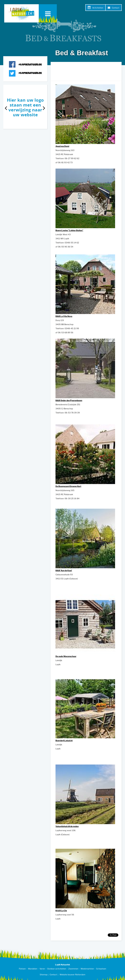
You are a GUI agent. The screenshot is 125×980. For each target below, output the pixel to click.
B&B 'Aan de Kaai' (64, 570)
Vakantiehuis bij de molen (67, 826)
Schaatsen (101, 969)
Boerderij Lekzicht (64, 740)
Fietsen (22, 969)
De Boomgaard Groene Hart (68, 486)
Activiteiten (98, 8)
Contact (116, 8)
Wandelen (33, 969)
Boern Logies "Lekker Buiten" (69, 230)
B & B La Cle (61, 911)
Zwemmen (73, 969)
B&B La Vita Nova (64, 316)
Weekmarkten (87, 969)
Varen (42, 969)
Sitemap (44, 975)
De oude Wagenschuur (66, 656)
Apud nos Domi (62, 146)
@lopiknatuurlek (30, 65)
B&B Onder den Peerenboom (69, 400)
